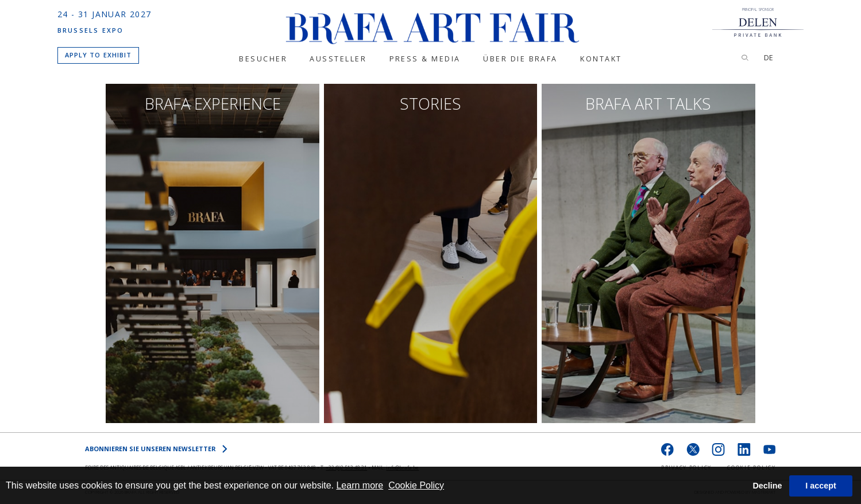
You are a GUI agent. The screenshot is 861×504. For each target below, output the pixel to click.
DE (769, 58)
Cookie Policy (416, 485)
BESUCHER (263, 59)
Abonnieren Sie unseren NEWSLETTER (156, 449)
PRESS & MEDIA (425, 59)
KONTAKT (601, 59)
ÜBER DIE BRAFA (520, 59)
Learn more (360, 485)
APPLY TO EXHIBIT (99, 55)
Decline (767, 486)
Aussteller (338, 59)
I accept (821, 486)
